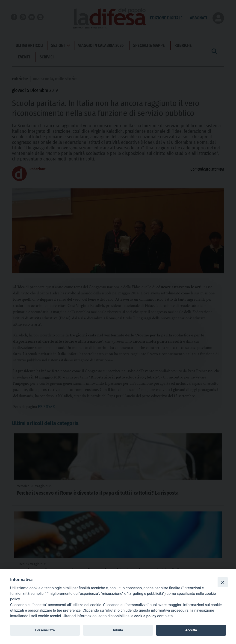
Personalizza (45, 630)
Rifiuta (118, 630)
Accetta (191, 630)
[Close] (223, 582)
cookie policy (145, 616)
